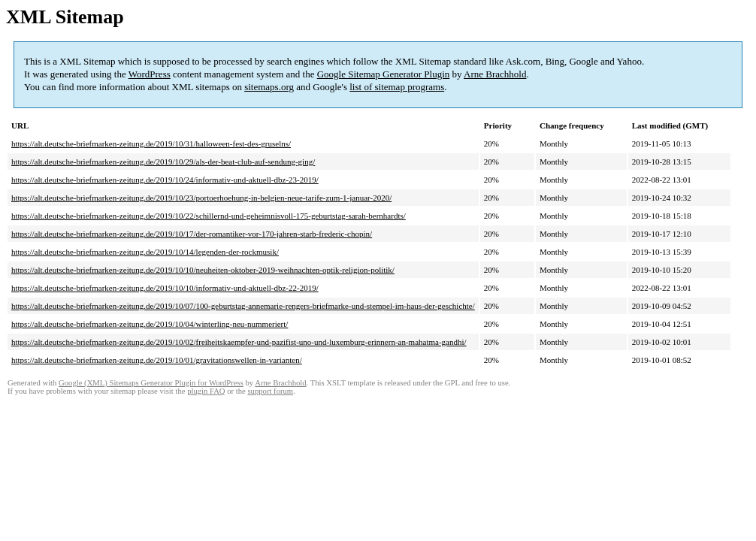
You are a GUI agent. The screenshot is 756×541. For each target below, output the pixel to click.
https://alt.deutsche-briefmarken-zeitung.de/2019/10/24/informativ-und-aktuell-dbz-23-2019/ (165, 180)
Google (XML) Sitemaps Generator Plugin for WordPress (151, 383)
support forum (270, 391)
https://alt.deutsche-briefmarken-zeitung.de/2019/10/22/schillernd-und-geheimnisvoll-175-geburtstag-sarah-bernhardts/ (209, 216)
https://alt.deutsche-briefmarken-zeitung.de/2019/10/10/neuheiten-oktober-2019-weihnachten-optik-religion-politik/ (203, 270)
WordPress (150, 74)
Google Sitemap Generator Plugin (384, 74)
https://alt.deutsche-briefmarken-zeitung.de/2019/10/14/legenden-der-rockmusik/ (145, 252)
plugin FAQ (206, 391)
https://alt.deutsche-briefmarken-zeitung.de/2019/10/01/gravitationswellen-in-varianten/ (157, 360)
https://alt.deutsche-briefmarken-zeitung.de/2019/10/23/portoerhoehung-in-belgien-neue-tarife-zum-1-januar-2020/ (201, 198)
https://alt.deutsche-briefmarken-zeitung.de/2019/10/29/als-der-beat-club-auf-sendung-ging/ (163, 162)
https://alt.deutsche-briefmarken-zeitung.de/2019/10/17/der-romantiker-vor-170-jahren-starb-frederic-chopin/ (192, 234)
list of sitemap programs (397, 87)
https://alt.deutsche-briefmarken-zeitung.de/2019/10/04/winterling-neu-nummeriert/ (150, 324)
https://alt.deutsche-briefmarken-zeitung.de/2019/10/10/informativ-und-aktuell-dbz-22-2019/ (165, 288)
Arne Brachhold (495, 74)
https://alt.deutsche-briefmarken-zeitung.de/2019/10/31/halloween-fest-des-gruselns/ (151, 144)
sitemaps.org (269, 87)
